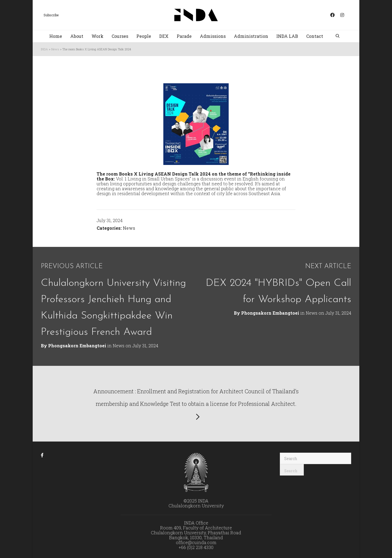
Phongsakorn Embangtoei (270, 313)
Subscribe (51, 15)
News (129, 228)
